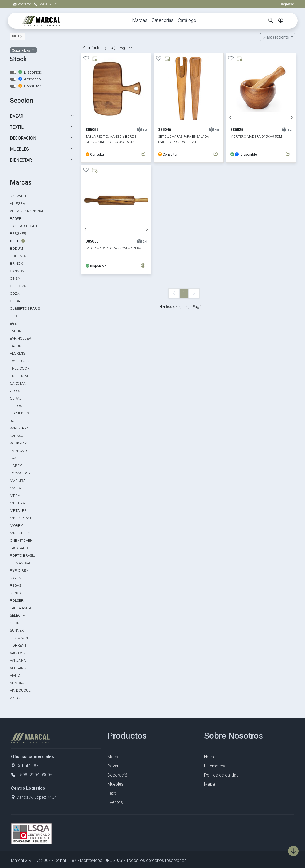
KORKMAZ (18, 443)
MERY (15, 496)
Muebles (115, 784)
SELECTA (17, 615)
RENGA (16, 593)
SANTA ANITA (21, 608)
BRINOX (16, 263)
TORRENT (18, 645)
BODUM (16, 248)
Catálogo (187, 20)
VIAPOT (16, 675)
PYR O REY (19, 570)
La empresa (215, 766)
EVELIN (16, 331)
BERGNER (18, 233)
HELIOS (16, 406)
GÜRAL (16, 398)
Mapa (209, 784)
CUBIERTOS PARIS (25, 308)
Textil (112, 793)
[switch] (13, 72)
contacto (22, 4)
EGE (13, 323)
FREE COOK (20, 368)
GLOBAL (17, 391)
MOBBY (16, 525)
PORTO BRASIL (22, 555)
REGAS (16, 585)
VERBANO (18, 668)
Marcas (140, 20)
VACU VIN (18, 653)
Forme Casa (20, 361)
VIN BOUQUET (22, 690)
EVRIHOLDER (21, 338)
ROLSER (17, 600)
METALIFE (18, 510)
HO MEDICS (19, 413)
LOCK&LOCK (20, 473)
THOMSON (19, 638)
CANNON (17, 271)
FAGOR (16, 346)
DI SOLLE (17, 316)
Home (210, 757)
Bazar (113, 766)
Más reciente (276, 37)
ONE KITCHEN (21, 540)
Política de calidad (221, 775)
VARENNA (18, 660)
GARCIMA (18, 383)
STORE (16, 623)
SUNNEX (17, 630)
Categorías (163, 20)
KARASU (17, 436)
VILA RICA (18, 683)
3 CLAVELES (20, 196)
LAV (13, 458)
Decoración (119, 775)
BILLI (16, 37)
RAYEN (16, 578)
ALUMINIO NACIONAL (27, 211)
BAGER (16, 218)
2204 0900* (45, 4)
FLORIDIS (18, 353)
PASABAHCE (20, 548)
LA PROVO (18, 451)
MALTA (15, 488)
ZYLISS (16, 698)
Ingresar (288, 4)
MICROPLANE (21, 518)
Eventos (115, 802)
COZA (15, 293)
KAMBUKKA (19, 428)
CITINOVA (18, 286)
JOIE (14, 421)
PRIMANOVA (20, 563)
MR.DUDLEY (20, 533)
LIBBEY (16, 466)
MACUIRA (18, 481)
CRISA (15, 301)
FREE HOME (20, 376)
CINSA (15, 278)
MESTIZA (17, 503)
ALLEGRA (17, 203)
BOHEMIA (18, 256)
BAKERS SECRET (24, 226)
